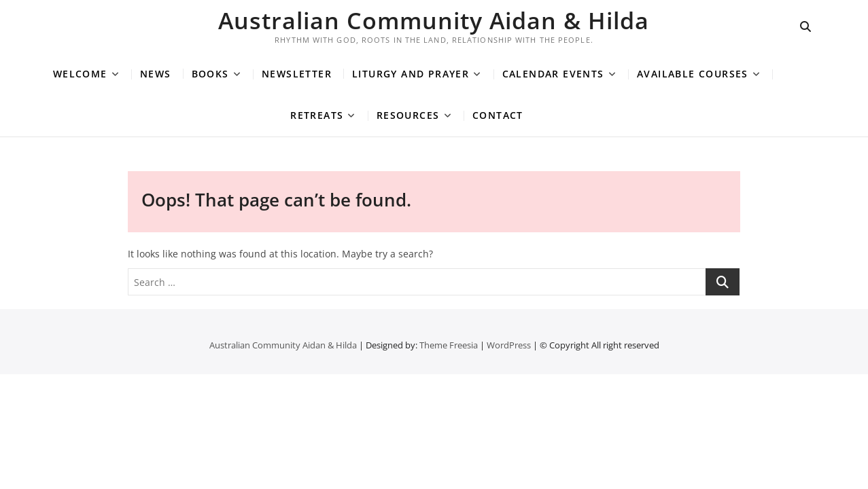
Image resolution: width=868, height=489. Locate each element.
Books (210, 74)
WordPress (509, 345)
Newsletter (297, 74)
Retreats (317, 115)
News (156, 74)
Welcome (80, 74)
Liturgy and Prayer (411, 74)
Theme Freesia (449, 345)
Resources (408, 115)
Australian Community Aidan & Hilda (434, 20)
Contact (498, 115)
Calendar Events (553, 74)
